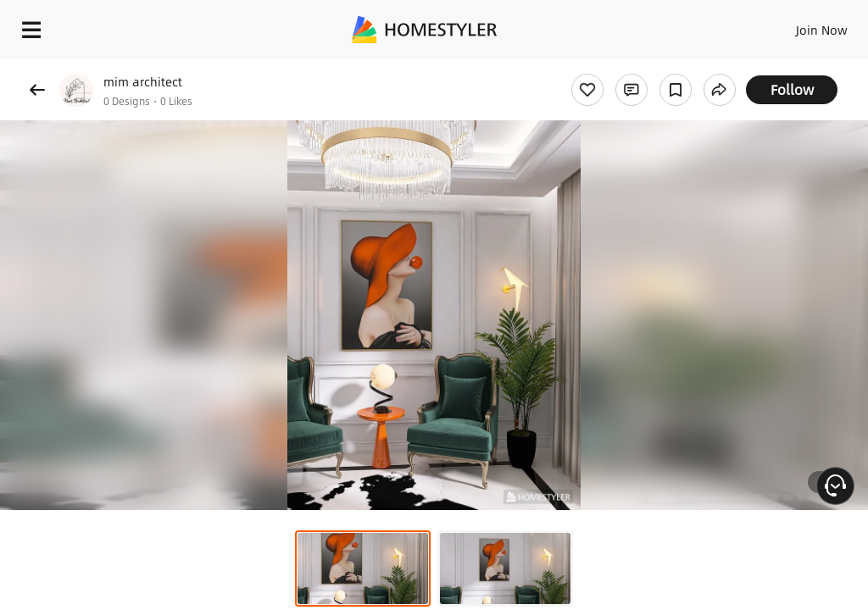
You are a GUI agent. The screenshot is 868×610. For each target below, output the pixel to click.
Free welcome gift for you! (651, 68)
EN (799, 25)
